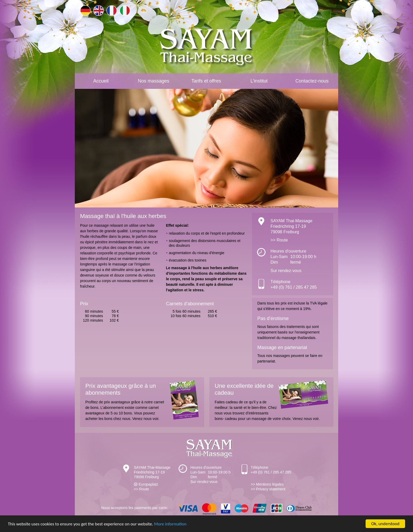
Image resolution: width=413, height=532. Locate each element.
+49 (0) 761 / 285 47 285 (294, 287)
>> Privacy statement (268, 489)
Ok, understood (385, 524)
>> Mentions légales (267, 484)
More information (170, 524)
